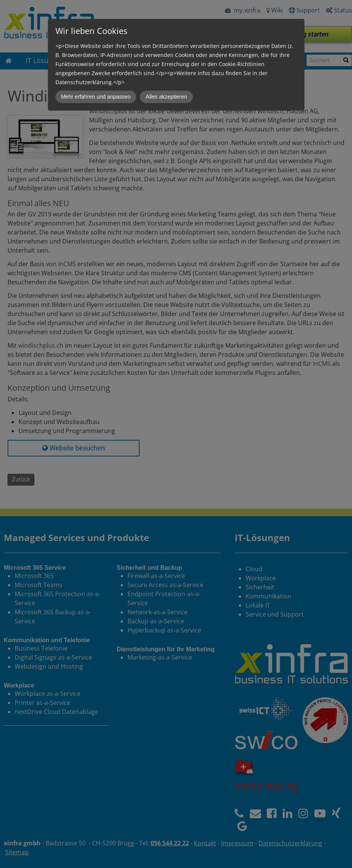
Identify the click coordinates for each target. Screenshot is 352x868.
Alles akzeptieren (166, 97)
